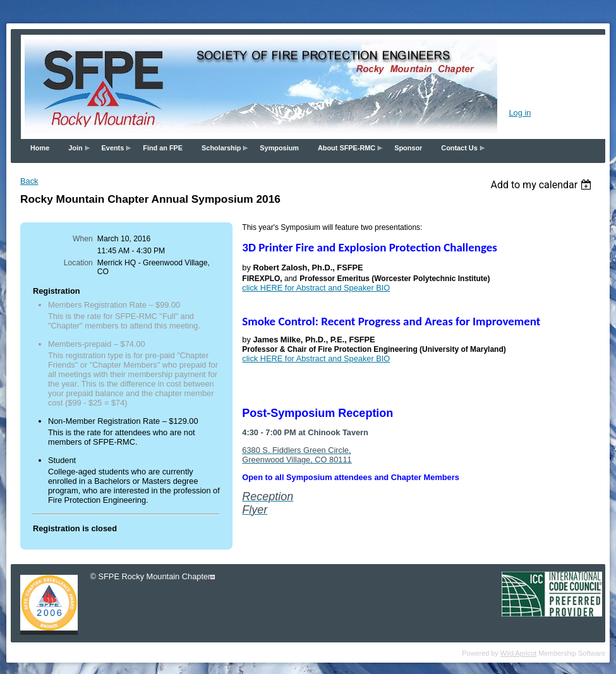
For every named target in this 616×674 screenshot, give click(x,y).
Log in (520, 113)
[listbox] (542, 185)
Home (40, 148)
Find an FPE (163, 148)
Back (29, 181)
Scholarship (221, 148)
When (83, 239)
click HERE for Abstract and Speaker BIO (316, 288)
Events (113, 148)
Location (78, 263)
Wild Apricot (518, 653)
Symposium (279, 148)
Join (75, 148)
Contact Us (459, 148)
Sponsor (408, 148)
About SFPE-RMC (347, 148)
